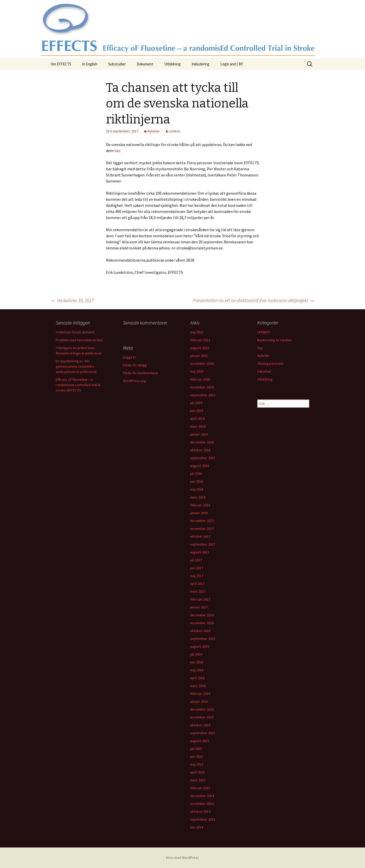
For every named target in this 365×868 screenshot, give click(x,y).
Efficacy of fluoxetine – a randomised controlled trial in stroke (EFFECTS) (78, 385)
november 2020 (202, 364)
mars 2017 (198, 591)
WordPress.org (134, 381)
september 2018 (203, 458)
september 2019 (203, 395)
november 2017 (202, 529)
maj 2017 (197, 576)
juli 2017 (196, 560)
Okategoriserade (270, 364)
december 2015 (202, 709)
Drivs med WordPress (182, 858)
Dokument (145, 64)
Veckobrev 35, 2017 (72, 300)
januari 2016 (199, 701)
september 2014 (203, 819)
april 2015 (197, 772)
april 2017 (197, 584)
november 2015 (202, 717)
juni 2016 (197, 662)
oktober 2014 (200, 811)
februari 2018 (200, 505)
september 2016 (203, 639)
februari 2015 (200, 788)
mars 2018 (198, 497)
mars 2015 (198, 780)
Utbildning (172, 64)
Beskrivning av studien (274, 340)
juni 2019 (197, 411)
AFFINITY (264, 332)
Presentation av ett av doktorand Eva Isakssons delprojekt (253, 300)
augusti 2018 (200, 466)
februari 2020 (200, 379)
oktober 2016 (200, 631)
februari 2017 (200, 599)
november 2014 (202, 804)
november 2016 (202, 623)
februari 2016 (200, 694)
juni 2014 (197, 827)
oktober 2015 (200, 725)
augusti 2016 (200, 646)
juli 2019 (196, 403)
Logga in (129, 357)
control (174, 131)
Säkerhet (264, 371)
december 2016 (202, 615)
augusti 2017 (200, 552)
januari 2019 (199, 434)
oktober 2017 (200, 536)
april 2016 (197, 678)
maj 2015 (197, 764)
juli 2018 (196, 474)
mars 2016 (198, 686)
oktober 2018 (200, 450)
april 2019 (197, 419)
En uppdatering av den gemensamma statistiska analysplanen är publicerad (76, 366)
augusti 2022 (200, 348)
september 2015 (203, 733)
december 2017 (202, 521)
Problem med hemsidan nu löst (79, 340)
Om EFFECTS (61, 64)
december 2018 (202, 442)
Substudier (117, 64)
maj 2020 (197, 371)
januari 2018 (199, 513)
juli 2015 (196, 749)
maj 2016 (197, 670)
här (117, 151)
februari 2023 (200, 340)
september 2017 (203, 544)
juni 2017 (197, 568)
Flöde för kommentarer (141, 373)
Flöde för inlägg (135, 365)
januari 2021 (199, 356)
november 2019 (202, 387)
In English (90, 64)
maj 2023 (197, 332)
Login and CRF (232, 64)
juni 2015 (197, 756)
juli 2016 (196, 654)
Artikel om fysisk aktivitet (75, 332)
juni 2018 (197, 481)
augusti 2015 (200, 741)
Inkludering (200, 64)
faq (260, 348)
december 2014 (202, 796)
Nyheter (154, 131)
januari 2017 (199, 607)
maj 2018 (197, 489)
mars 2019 (198, 426)
